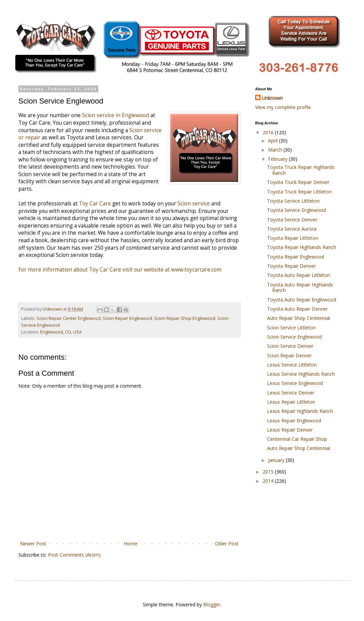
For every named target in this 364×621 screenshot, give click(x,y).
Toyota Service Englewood (296, 210)
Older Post (227, 544)
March (276, 150)
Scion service (194, 204)
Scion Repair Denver (289, 355)
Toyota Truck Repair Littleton (299, 192)
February (278, 159)
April (274, 141)
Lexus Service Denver (291, 393)
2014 (269, 481)
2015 (269, 472)
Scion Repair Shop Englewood (185, 318)
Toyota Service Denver (292, 220)
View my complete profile (283, 107)
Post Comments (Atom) (74, 555)
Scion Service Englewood (294, 337)
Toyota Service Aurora (292, 229)
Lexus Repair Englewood (294, 421)
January (277, 460)
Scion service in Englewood (115, 115)
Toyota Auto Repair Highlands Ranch (300, 288)
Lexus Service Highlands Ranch (301, 374)
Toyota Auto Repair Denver (297, 309)
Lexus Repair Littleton (291, 402)
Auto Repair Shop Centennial (299, 318)
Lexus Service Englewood (295, 383)
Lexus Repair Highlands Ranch (300, 411)
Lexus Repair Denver (290, 430)
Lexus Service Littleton (292, 365)
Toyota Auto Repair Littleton (299, 275)
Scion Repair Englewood (127, 318)
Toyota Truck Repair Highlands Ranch (301, 170)
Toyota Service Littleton (293, 201)
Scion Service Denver (290, 346)
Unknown (272, 98)
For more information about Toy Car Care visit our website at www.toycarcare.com (120, 270)
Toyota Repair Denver (291, 266)
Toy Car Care (96, 204)
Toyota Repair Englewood (296, 257)
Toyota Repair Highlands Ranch (302, 247)
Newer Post (33, 544)
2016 (269, 132)
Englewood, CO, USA (61, 332)
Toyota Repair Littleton (293, 238)
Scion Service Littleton (291, 328)
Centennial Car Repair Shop (297, 439)
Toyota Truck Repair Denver (298, 182)
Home (131, 544)
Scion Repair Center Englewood (69, 318)
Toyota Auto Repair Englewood (302, 300)
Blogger (212, 604)
